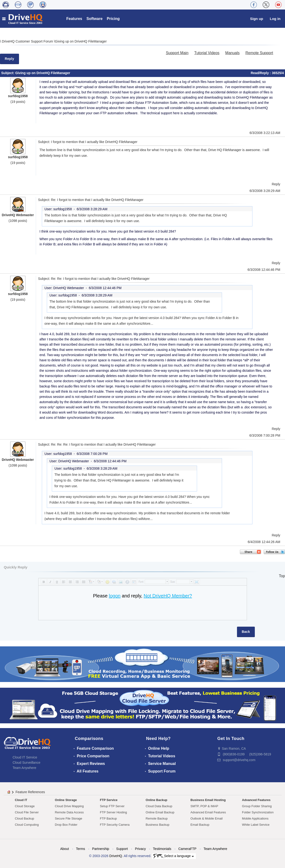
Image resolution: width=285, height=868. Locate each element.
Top (282, 576)
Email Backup (200, 825)
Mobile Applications (255, 818)
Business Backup (158, 825)
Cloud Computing (27, 825)
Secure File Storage (69, 818)
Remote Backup (157, 818)
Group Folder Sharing (257, 806)
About (65, 849)
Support (122, 849)
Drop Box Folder (66, 825)
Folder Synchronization (258, 812)
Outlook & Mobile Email (206, 818)
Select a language (174, 856)
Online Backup (157, 800)
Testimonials (162, 849)
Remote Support (259, 53)
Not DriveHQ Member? (168, 596)
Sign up (257, 19)
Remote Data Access (69, 812)
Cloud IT (21, 800)
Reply (10, 59)
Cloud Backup (25, 818)
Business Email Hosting (208, 800)
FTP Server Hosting (113, 812)
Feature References (30, 792)
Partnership (101, 849)
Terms (81, 849)
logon (115, 596)
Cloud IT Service (25, 757)
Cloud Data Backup (159, 806)
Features (74, 19)
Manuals (232, 53)
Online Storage (66, 800)
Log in (275, 19)
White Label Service (256, 825)
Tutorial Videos (207, 53)
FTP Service (109, 800)
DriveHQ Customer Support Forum (28, 41)
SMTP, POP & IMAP (204, 806)
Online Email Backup (160, 812)
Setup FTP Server (112, 806)
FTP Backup (108, 818)
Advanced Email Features (208, 812)
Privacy (140, 849)
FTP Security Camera (115, 825)
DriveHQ (116, 856)
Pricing (113, 19)
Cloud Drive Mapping (69, 806)
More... (148, 324)
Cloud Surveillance (27, 763)
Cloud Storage (25, 806)
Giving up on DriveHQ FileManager (81, 41)
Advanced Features (256, 800)
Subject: (8, 73)
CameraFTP (187, 849)
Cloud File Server (27, 812)
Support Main (177, 53)
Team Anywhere (24, 768)
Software (95, 19)
